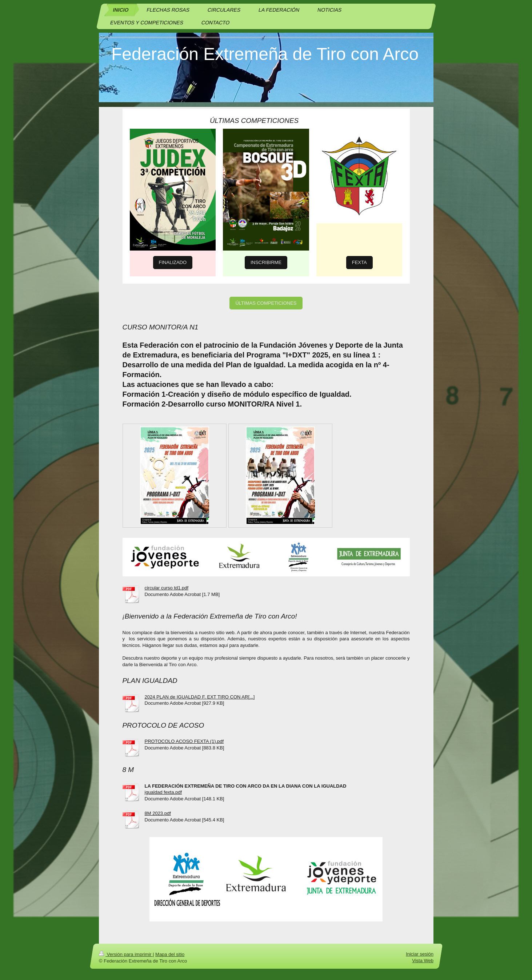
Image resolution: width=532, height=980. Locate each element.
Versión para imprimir (126, 954)
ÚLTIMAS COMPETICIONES (266, 303)
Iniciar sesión (420, 954)
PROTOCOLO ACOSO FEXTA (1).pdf (184, 741)
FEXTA (359, 262)
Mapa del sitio (170, 954)
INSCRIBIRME (266, 262)
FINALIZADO (173, 262)
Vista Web (423, 961)
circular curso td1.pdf (167, 588)
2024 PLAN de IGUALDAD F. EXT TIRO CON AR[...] (200, 697)
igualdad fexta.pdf (163, 792)
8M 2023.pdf (158, 813)
